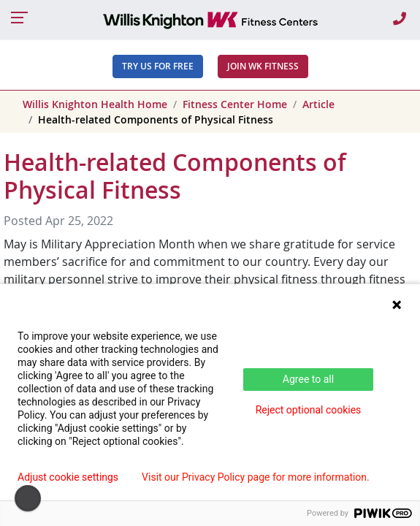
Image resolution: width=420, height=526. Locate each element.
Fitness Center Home (235, 104)
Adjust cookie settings (68, 477)
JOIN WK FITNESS (263, 66)
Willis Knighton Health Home (95, 104)
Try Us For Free (158, 66)
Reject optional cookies (309, 410)
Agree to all (308, 379)
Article (318, 104)
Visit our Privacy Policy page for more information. (256, 477)
